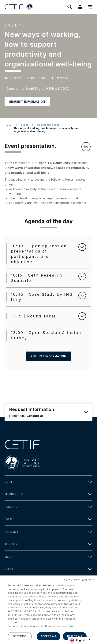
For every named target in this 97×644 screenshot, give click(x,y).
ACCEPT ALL (49, 638)
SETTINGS (20, 638)
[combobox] (80, 640)
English (78, 640)
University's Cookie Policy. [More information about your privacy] (61, 628)
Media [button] (48, 557)
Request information (27, 102)
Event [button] (48, 519)
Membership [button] (48, 494)
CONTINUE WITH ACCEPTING (79, 582)
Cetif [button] (48, 482)
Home (8, 125)
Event (24, 125)
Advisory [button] (48, 544)
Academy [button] (48, 532)
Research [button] (48, 507)
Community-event (48, 125)
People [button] (48, 569)
